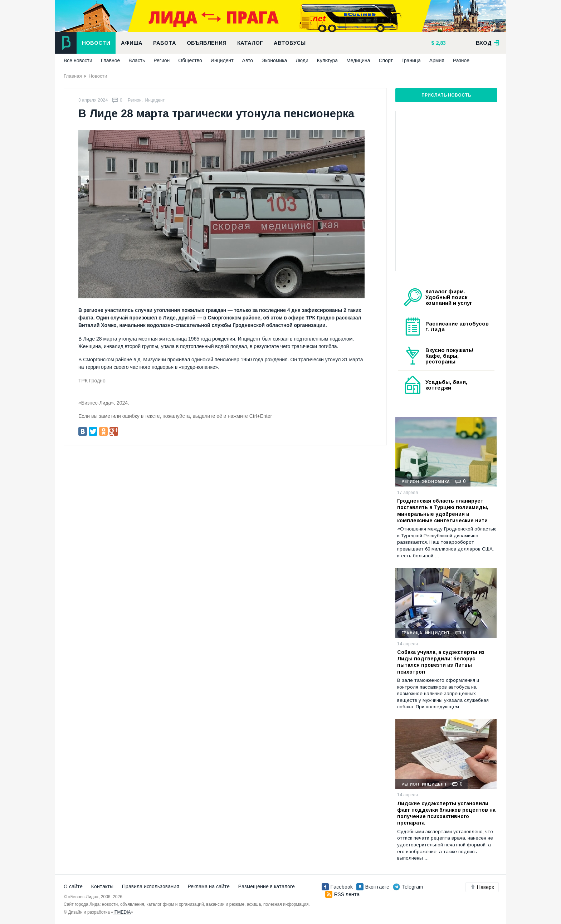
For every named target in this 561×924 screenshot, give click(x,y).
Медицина (358, 60)
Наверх (482, 887)
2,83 (440, 43)
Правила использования (151, 886)
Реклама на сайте (209, 886)
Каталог (250, 43)
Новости (96, 43)
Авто (248, 60)
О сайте (73, 886)
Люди (302, 60)
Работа (165, 43)
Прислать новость (446, 95)
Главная (73, 76)
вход (488, 43)
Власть (137, 60)
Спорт (386, 60)
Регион (162, 60)
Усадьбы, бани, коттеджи (446, 385)
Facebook (337, 887)
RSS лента (342, 894)
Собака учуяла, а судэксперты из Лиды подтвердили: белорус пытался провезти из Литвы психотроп (441, 662)
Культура (327, 60)
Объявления (207, 43)
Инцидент (222, 60)
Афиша (132, 43)
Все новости (78, 60)
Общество (190, 60)
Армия (437, 60)
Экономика (274, 60)
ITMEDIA (122, 912)
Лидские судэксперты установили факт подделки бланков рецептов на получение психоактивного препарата (446, 813)
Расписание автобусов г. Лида (457, 327)
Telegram (408, 887)
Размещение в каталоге (267, 886)
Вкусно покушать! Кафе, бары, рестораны (450, 356)
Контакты (102, 886)
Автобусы (290, 43)
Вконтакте (373, 887)
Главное (111, 60)
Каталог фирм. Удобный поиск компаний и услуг (449, 297)
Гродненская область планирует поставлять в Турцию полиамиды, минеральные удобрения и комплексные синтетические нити (443, 511)
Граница (411, 60)
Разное (461, 60)
